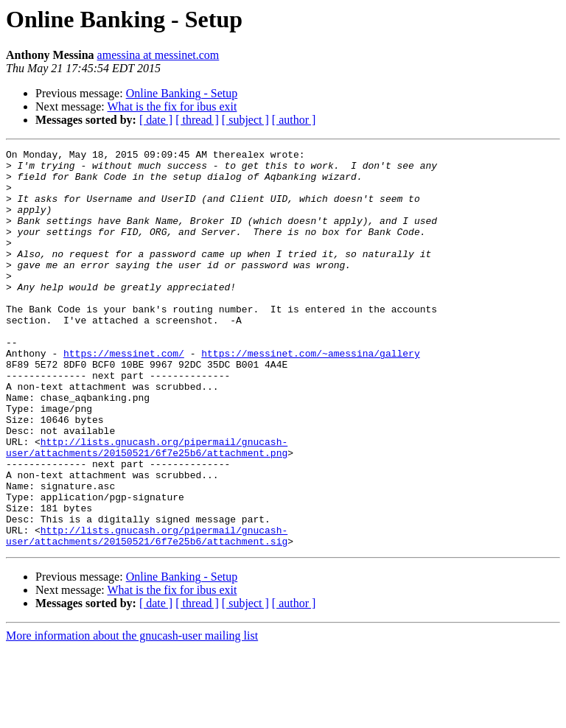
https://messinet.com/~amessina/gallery (310, 395)
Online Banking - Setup (182, 93)
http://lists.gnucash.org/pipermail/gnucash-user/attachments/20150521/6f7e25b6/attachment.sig (147, 614)
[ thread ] (197, 120)
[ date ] (156, 120)
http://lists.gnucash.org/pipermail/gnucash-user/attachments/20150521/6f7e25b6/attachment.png (147, 508)
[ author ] (294, 120)
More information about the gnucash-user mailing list (132, 715)
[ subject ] (245, 120)
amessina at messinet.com (158, 55)
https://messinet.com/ (124, 395)
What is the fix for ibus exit (172, 106)
